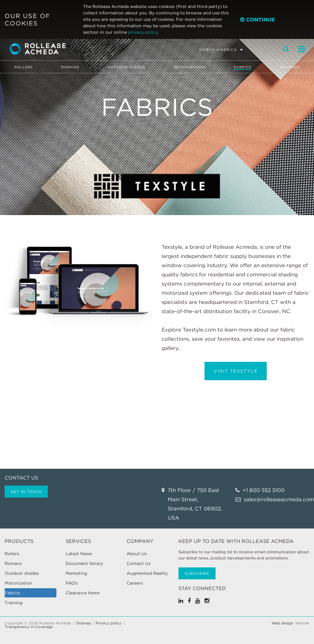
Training (290, 67)
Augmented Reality (147, 573)
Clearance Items (83, 593)
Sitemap (84, 623)
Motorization (190, 67)
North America (218, 50)
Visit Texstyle (236, 371)
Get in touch (26, 492)
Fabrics (243, 67)
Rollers (24, 67)
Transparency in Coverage (29, 627)
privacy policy (143, 32)
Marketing (76, 573)
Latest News (79, 554)
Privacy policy (109, 623)
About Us (137, 554)
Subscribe (197, 573)
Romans (70, 67)
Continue (257, 20)
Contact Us (139, 563)
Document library (84, 563)
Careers (135, 583)
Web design (282, 623)
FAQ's (72, 583)
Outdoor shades (126, 67)
